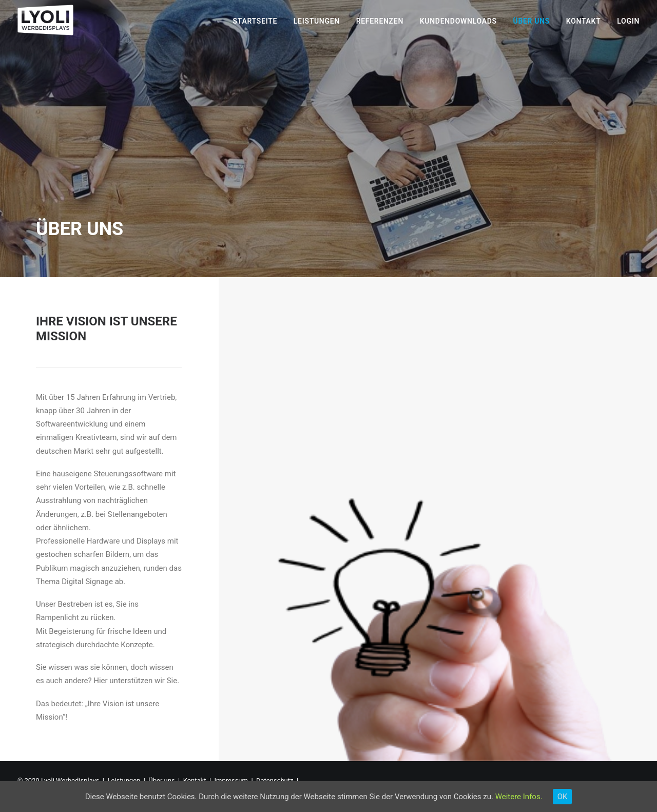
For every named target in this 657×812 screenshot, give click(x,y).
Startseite (255, 21)
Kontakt (584, 21)
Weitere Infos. (519, 797)
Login (628, 21)
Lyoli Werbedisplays (70, 780)
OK (563, 797)
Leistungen (317, 21)
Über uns (531, 21)
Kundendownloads (458, 21)
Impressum (231, 780)
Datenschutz (275, 780)
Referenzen (380, 21)
